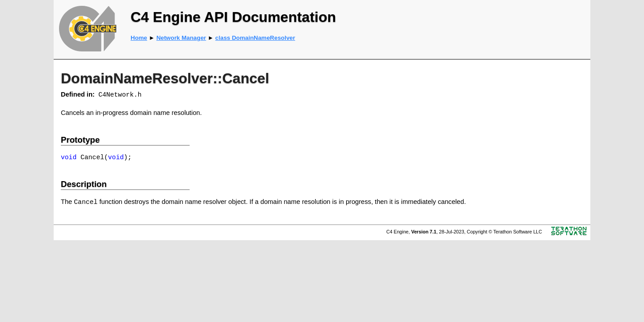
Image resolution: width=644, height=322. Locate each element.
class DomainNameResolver (255, 38)
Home (139, 38)
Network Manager (181, 38)
